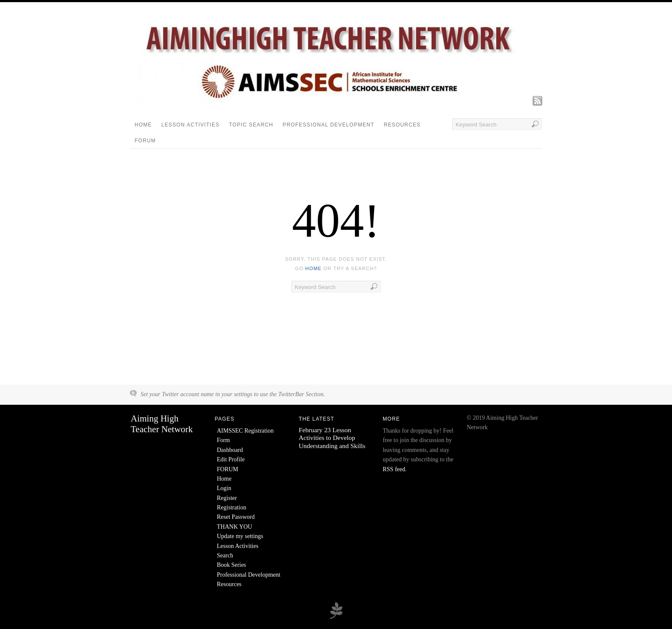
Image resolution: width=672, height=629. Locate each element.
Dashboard (230, 450)
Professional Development (329, 125)
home (313, 268)
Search (225, 555)
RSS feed (394, 469)
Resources (402, 125)
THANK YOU (234, 527)
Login (224, 488)
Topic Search (251, 125)
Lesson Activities (190, 125)
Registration (231, 507)
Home (143, 125)
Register (227, 498)
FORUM (145, 141)
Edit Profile (231, 459)
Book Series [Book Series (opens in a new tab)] (231, 565)
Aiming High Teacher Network (162, 424)
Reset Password (236, 517)
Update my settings (240, 536)
